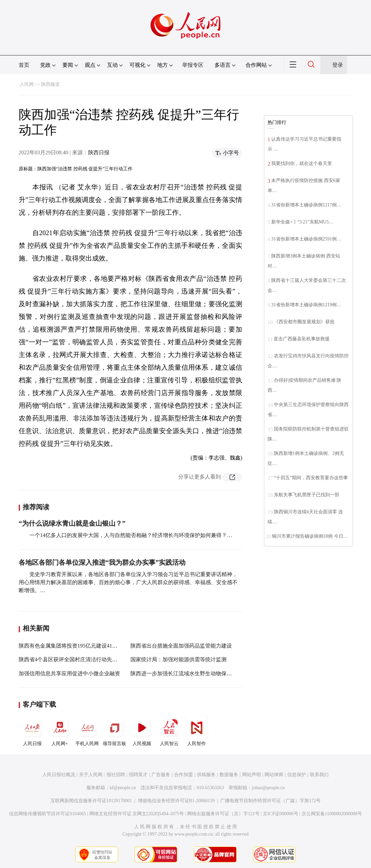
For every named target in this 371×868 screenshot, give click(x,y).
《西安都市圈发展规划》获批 (304, 322)
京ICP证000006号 (281, 814)
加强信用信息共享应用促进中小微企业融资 (69, 673)
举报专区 (193, 65)
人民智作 (197, 731)
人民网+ (60, 731)
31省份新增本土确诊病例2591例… (306, 239)
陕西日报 (99, 152)
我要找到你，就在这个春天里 (302, 163)
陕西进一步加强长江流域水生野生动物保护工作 (187, 673)
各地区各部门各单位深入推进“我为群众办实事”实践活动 (102, 562)
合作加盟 (183, 775)
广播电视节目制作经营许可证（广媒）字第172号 (270, 801)
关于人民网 (91, 775)
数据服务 (229, 775)
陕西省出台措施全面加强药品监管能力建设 (181, 646)
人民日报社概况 (59, 775)
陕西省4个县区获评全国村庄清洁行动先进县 (71, 659)
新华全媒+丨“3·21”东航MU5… (302, 222)
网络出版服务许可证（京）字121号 (223, 814)
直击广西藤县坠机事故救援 (302, 339)
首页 (24, 65)
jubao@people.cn (268, 788)
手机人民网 (87, 731)
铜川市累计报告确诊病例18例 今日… (310, 536)
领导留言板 (114, 731)
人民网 (27, 84)
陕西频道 (50, 84)
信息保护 (297, 775)
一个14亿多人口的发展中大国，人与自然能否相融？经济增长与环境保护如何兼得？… (131, 535)
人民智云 (169, 731)
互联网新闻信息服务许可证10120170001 (91, 801)
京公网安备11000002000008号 (332, 814)
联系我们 (319, 775)
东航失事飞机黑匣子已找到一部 (307, 495)
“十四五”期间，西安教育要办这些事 (311, 478)
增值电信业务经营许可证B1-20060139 (176, 801)
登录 (338, 65)
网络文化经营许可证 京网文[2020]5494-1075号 (137, 814)
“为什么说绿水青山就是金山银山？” (72, 523)
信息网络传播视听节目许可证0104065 (48, 814)
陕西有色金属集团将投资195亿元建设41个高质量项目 (81, 646)
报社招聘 (116, 775)
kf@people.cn (123, 788)
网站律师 (274, 775)
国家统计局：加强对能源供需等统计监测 (178, 659)
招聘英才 (138, 775)
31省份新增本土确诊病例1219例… (306, 305)
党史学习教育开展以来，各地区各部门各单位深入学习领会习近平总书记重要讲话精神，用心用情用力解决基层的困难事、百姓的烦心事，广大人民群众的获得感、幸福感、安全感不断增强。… (128, 582)
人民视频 (142, 731)
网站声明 (252, 775)
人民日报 (32, 731)
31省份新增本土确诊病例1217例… (306, 205)
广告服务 (161, 775)
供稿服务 (206, 775)
